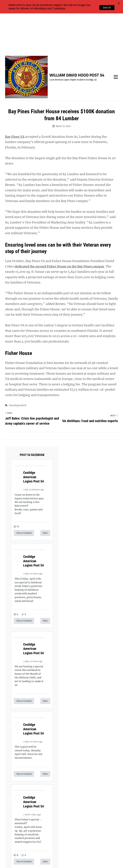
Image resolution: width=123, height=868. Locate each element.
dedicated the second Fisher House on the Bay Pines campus (59, 226)
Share (45, 493)
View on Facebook (24, 493)
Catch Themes (72, 860)
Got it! (107, 8)
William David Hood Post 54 (77, 35)
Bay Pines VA (15, 97)
